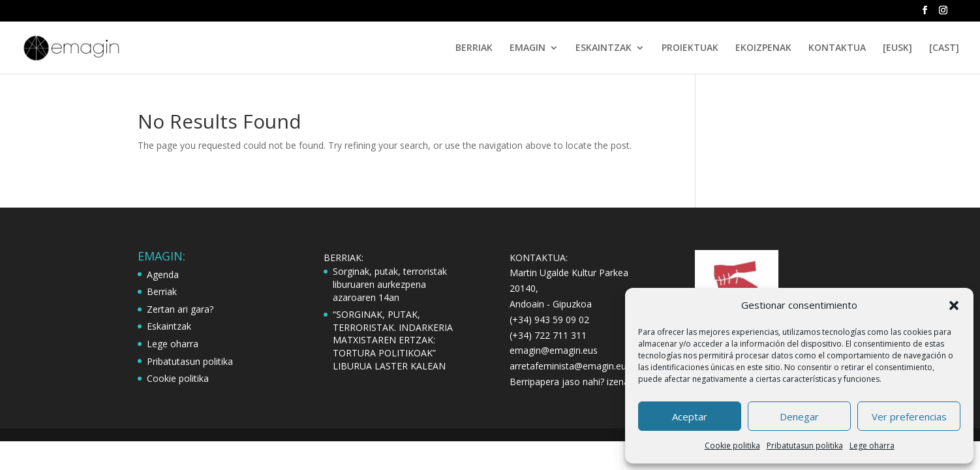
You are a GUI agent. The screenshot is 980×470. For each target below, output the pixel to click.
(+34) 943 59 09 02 (549, 320)
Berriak (162, 291)
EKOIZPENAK (763, 48)
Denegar (799, 416)
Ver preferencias (909, 416)
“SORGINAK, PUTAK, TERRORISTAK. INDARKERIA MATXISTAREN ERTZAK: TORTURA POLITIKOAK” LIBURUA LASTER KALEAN (393, 340)
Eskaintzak (169, 326)
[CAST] (944, 48)
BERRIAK (474, 48)
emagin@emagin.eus (554, 350)
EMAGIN (528, 48)
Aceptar (690, 416)
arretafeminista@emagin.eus (570, 366)
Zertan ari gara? (180, 309)
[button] (954, 305)
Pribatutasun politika (805, 446)
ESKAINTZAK (604, 48)
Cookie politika (732, 446)
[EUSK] (897, 48)
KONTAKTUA (837, 48)
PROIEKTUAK (690, 48)
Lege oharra (872, 446)
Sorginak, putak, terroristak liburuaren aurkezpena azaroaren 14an (390, 284)
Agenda (163, 274)
